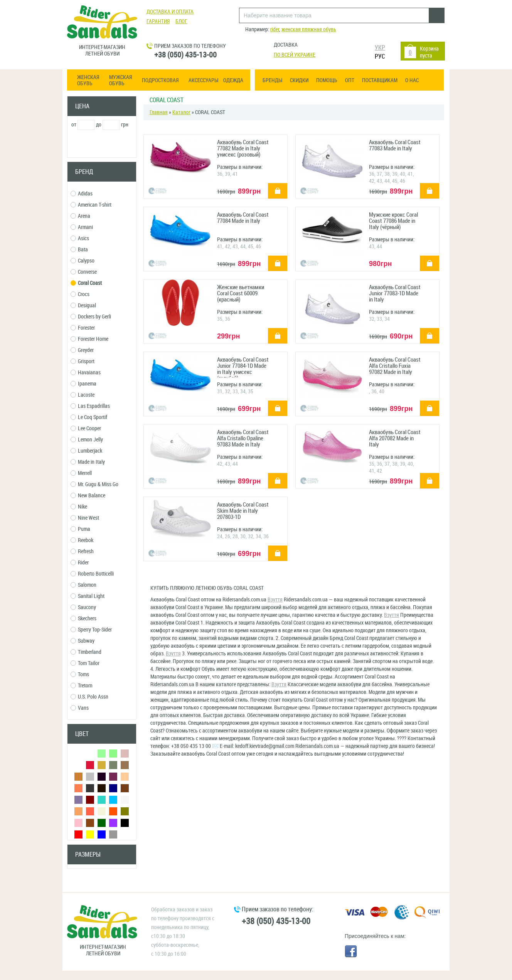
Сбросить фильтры (102, 883)
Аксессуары (203, 81)
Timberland (86, 652)
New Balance (88, 496)
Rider (80, 563)
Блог (181, 21)
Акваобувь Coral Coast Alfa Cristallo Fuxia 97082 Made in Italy (395, 366)
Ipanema (83, 384)
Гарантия (158, 21)
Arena (80, 216)
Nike (79, 507)
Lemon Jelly (87, 440)
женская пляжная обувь (309, 29)
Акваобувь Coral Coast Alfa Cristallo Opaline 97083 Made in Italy (243, 439)
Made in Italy (88, 462)
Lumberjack (86, 451)
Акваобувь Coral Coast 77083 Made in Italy (395, 146)
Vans (80, 708)
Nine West (85, 518)
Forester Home (89, 339)
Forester (83, 328)
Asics (80, 238)
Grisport (83, 361)
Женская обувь (88, 81)
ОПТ (350, 80)
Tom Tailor (85, 663)
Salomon (83, 585)
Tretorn (82, 686)
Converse (84, 272)
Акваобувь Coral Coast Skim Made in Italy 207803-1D (243, 511)
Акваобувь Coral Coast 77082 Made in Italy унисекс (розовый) (243, 149)
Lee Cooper (86, 429)
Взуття (275, 600)
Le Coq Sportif (89, 417)
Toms (80, 674)
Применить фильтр (102, 144)
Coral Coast (86, 283)
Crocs (80, 294)
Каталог (181, 112)
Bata (79, 250)
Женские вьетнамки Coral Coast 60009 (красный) (241, 294)
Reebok (82, 540)
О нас (412, 80)
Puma (80, 529)
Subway (83, 641)
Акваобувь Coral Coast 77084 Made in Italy (243, 218)
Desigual (83, 306)
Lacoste (83, 395)
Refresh (82, 551)
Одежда (233, 81)
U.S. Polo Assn (89, 697)
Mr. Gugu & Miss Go (94, 484)
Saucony (83, 607)
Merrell (81, 473)
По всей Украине (295, 55)
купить (273, 185)
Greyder (82, 350)
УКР (380, 48)
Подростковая (160, 81)
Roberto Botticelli (92, 574)
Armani (82, 227)
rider (275, 29)
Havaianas (86, 373)
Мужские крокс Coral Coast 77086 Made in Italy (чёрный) (393, 221)
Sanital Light (88, 596)
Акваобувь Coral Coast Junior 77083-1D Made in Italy (395, 294)
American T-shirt (91, 205)
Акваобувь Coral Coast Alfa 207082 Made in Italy (395, 439)
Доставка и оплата (170, 12)
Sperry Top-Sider (91, 630)
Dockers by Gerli (91, 317)
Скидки (299, 80)
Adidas (82, 194)
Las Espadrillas (90, 406)
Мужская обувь (120, 81)
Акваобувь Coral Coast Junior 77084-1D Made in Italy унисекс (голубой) (243, 367)
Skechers (83, 619)
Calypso (83, 261)
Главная (159, 112)
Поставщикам (380, 80)
